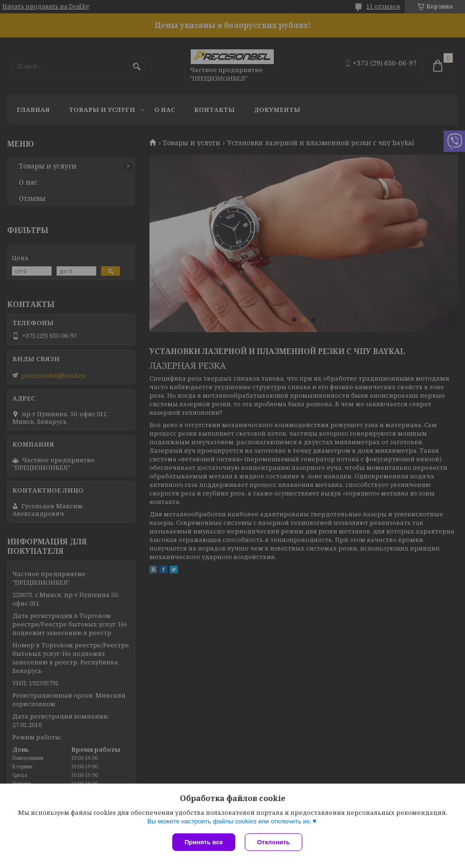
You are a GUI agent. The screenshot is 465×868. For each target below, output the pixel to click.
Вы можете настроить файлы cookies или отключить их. (229, 821)
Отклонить (274, 842)
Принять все (204, 842)
